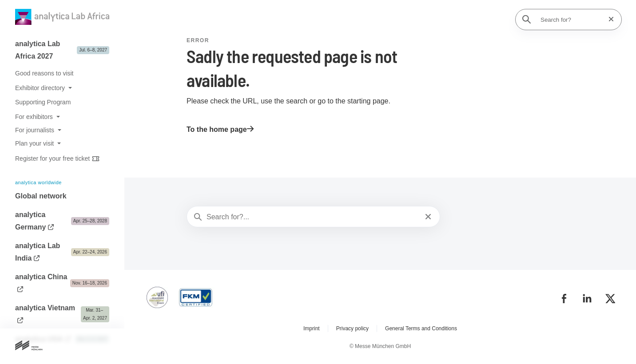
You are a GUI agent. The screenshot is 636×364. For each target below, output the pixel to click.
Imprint (312, 328)
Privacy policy (352, 328)
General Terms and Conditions (421, 328)
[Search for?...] (312, 217)
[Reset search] (608, 19)
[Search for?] (571, 20)
